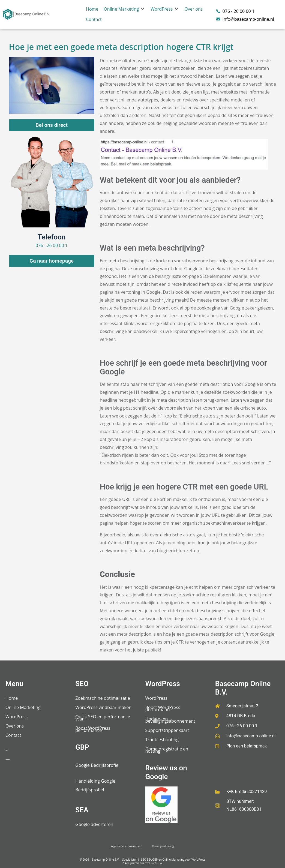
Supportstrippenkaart (167, 730)
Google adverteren (94, 824)
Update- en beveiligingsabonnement (170, 720)
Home (12, 698)
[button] (124, 9)
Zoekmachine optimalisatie (103, 698)
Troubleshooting (162, 740)
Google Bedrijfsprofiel (97, 765)
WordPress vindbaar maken (103, 707)
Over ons (15, 726)
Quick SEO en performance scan (103, 718)
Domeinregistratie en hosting (167, 750)
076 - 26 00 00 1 (51, 245)
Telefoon (52, 237)
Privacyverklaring (163, 846)
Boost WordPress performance (93, 729)
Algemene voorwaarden (126, 846)
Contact (13, 735)
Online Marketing (23, 707)
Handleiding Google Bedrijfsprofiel (95, 785)
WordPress (16, 717)
